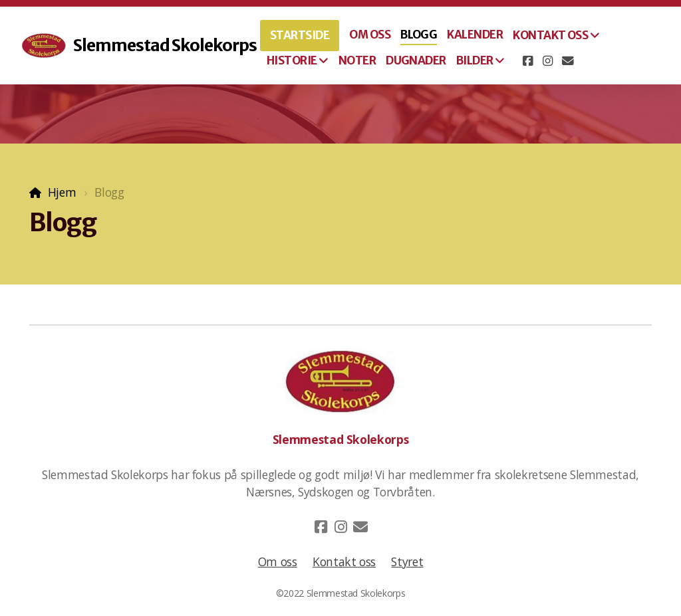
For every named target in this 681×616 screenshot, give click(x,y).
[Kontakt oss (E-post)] (568, 61)
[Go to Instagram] (548, 61)
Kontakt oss (344, 562)
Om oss (278, 562)
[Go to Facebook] (528, 61)
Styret (407, 562)
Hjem (62, 192)
